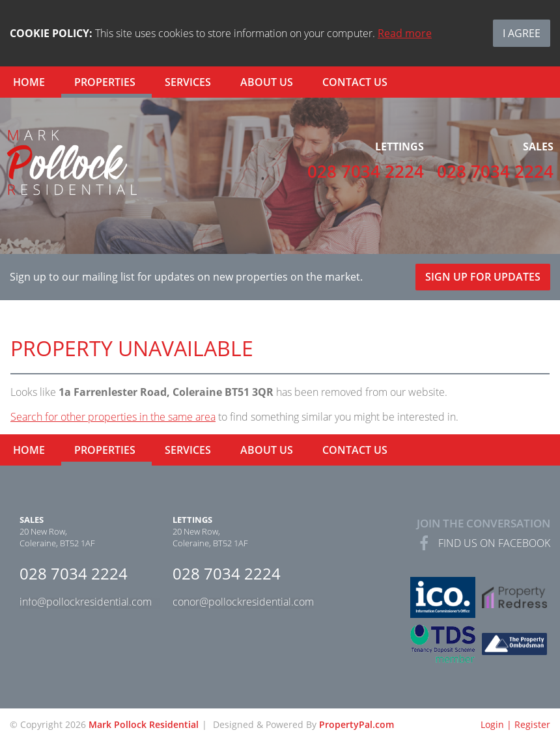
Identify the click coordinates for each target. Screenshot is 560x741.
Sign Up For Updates (483, 277)
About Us (267, 82)
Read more (405, 33)
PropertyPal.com (357, 724)
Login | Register (515, 724)
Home (29, 82)
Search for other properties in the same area (113, 417)
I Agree (522, 33)
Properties (105, 82)
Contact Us (355, 82)
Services (188, 82)
